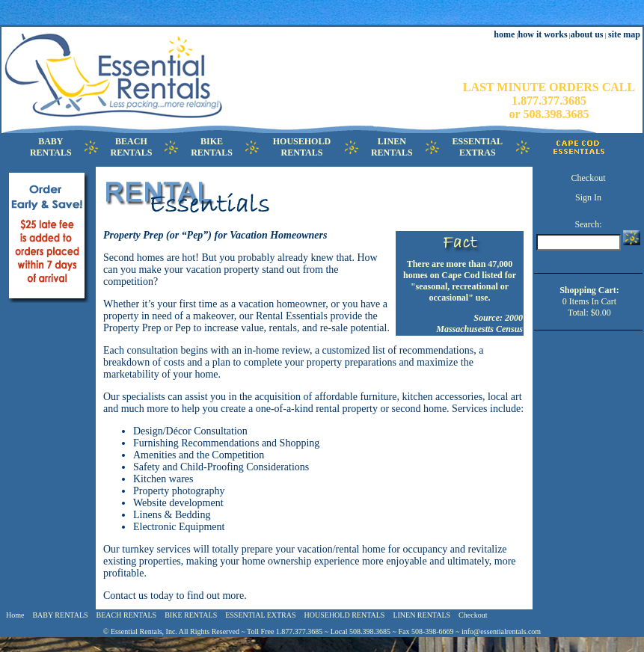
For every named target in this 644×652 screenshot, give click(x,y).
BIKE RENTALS (191, 615)
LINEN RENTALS (421, 615)
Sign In (588, 197)
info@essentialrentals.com (501, 631)
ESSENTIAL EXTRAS (260, 615)
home (504, 34)
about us (587, 34)
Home (15, 615)
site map (624, 34)
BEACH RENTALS (127, 615)
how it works (543, 34)
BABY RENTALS (60, 615)
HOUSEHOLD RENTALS (345, 615)
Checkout (588, 178)
